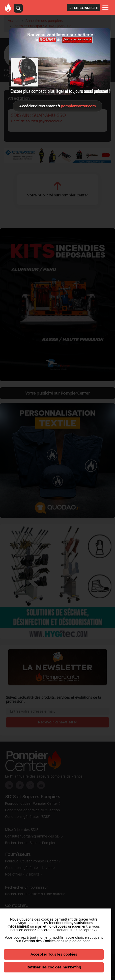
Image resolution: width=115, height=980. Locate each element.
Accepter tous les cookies (54, 954)
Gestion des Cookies (39, 941)
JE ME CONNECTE (83, 8)
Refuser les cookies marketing (54, 967)
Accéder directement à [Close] (57, 106)
